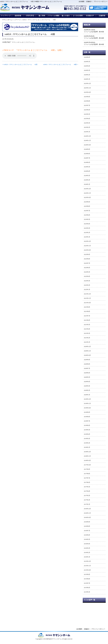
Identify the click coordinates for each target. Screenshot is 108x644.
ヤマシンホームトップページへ (54, 635)
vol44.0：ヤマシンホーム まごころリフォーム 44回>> (61, 64)
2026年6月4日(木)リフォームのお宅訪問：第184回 (94, 37)
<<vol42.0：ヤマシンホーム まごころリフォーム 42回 (20, 64)
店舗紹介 (89, 1)
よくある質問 (78, 16)
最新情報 (18, 16)
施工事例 (42, 16)
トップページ (6, 16)
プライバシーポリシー (101, 1)
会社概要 (81, 1)
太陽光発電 (30, 16)
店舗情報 (102, 16)
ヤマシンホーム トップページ (11, 20)
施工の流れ (66, 16)
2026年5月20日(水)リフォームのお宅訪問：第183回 (94, 43)
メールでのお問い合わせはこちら (98, 8)
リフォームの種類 (54, 16)
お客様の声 (90, 16)
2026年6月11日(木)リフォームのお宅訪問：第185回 (94, 31)
